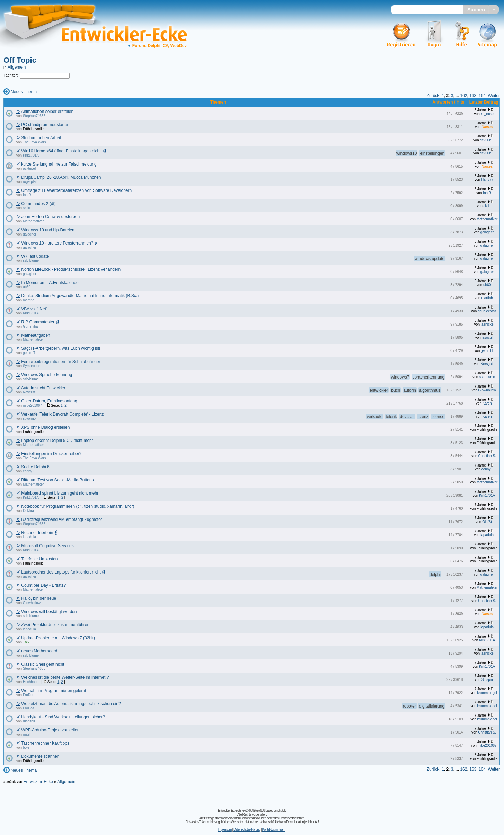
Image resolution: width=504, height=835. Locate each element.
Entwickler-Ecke (38, 782)
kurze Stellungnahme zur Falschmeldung (59, 164)
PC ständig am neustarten (45, 125)
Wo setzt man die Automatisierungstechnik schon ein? (71, 704)
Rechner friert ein (37, 533)
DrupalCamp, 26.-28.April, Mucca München (61, 177)
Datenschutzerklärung (247, 830)
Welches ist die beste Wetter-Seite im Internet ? (65, 677)
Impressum (224, 830)
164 (482, 96)
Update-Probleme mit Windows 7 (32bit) (58, 638)
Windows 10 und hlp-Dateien (48, 230)
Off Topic (20, 60)
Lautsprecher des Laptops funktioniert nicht (61, 572)
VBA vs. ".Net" (34, 309)
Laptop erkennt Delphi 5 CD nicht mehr (57, 441)
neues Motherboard (39, 651)
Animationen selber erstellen (47, 112)
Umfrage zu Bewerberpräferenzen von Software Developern (76, 190)
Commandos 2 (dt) (38, 204)
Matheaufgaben (36, 335)
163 (473, 96)
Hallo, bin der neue (39, 598)
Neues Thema (24, 92)
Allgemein (17, 67)
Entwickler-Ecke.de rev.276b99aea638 (241, 811)
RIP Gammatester (38, 322)
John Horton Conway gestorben (50, 217)
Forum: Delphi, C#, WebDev (157, 46)
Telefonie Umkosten (39, 559)
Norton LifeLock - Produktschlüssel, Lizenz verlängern (71, 269)
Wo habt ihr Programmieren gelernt (54, 691)
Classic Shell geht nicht (43, 664)
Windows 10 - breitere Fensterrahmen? (57, 243)
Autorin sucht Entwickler (43, 388)
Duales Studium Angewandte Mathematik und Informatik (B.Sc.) (80, 296)
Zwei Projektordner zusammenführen (55, 625)
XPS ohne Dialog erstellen (45, 427)
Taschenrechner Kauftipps (45, 743)
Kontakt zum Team (273, 830)
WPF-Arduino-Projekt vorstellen (50, 730)
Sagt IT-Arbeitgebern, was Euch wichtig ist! (61, 348)
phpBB (282, 811)
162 (463, 96)
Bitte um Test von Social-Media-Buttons (57, 480)
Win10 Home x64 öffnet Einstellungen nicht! (61, 151)
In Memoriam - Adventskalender (50, 283)
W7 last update (35, 256)
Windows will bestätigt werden (49, 612)
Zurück (433, 96)
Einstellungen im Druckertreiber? (51, 454)
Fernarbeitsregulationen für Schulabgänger (61, 362)
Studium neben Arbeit (41, 138)
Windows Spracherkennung (47, 375)
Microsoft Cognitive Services (47, 546)
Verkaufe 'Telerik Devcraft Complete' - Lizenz (62, 414)
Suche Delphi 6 (35, 467)
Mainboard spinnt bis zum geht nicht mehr (60, 493)
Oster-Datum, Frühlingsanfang (49, 401)
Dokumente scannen (40, 756)
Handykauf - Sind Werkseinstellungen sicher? (63, 717)
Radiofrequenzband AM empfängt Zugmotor (61, 519)
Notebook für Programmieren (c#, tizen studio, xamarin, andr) (78, 506)
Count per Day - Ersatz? (43, 585)
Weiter (494, 96)
